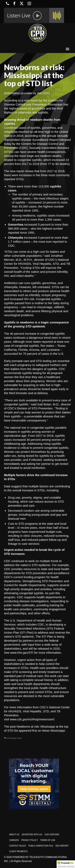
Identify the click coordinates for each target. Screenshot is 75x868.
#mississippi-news (14, 738)
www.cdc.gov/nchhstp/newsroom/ (32, 719)
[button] (66, 864)
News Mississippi (53, 730)
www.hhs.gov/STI (22, 653)
